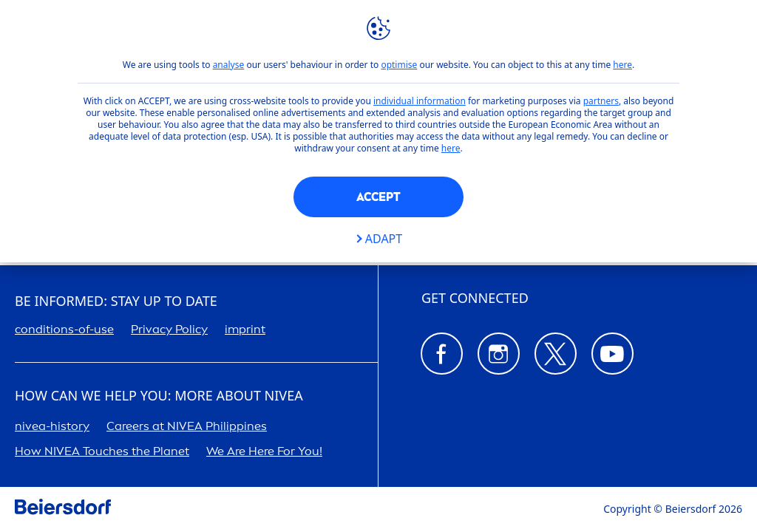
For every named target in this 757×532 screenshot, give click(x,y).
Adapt (384, 239)
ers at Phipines (187, 426)
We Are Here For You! (264, 451)
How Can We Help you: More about (159, 396)
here (622, 65)
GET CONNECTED (475, 299)
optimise (399, 65)
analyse (229, 65)
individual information (420, 101)
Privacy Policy (169, 329)
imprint (245, 329)
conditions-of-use (64, 329)
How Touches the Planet (102, 451)
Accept (378, 197)
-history (52, 426)
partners (601, 101)
